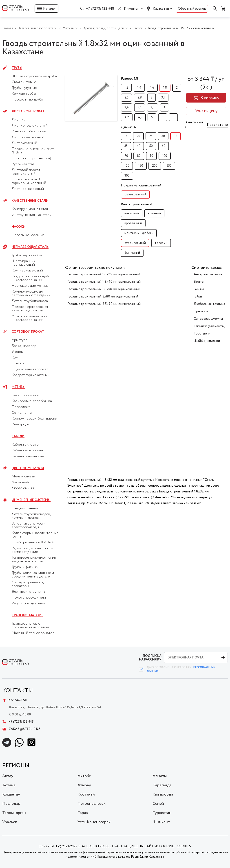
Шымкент (161, 822)
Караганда (162, 785)
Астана (9, 785)
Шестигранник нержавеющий (23, 263)
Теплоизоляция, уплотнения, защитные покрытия (34, 560)
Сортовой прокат (28, 332)
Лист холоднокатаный (30, 126)
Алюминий (20, 482)
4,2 (127, 117)
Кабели (18, 436)
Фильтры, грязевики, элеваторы (28, 584)
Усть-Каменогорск (94, 822)
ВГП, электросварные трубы (35, 76)
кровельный (133, 223)
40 (138, 146)
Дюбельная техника (209, 304)
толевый (161, 243)
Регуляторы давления (29, 603)
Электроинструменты (29, 592)
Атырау (84, 785)
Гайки (198, 296)
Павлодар (11, 804)
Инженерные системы (31, 500)
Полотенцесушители (29, 598)
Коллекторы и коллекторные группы (35, 535)
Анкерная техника (208, 274)
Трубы (17, 68)
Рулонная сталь (24, 164)
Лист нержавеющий (28, 189)
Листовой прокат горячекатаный (26, 172)
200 (155, 166)
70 (126, 156)
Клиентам (132, 9)
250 (169, 166)
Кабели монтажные (27, 450)
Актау (8, 776)
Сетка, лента (22, 413)
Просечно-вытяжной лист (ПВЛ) (33, 151)
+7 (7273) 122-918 (100, 9)
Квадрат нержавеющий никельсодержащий (30, 278)
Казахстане (217, 125)
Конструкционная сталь (31, 209)
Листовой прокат (28, 112)
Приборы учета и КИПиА (33, 542)
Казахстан (161, 9)
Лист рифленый (24, 143)
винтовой (132, 213)
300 (127, 176)
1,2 (126, 88)
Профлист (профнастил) (31, 158)
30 (163, 136)
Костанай (86, 794)
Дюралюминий (23, 488)
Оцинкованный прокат (30, 369)
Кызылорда (163, 794)
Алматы (160, 776)
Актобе (84, 776)
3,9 (153, 107)
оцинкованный (135, 195)
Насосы (19, 227)
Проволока (21, 407)
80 (139, 156)
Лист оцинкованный (28, 137)
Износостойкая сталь (29, 131)
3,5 (140, 107)
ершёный (154, 213)
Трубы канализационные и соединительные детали (33, 575)
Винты (199, 289)
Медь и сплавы (24, 477)
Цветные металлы (28, 468)
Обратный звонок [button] (192, 9)
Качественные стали (30, 201)
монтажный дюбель (139, 233)
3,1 (163, 98)
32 (176, 136)
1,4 (139, 88)
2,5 (126, 98)
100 (165, 156)
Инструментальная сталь (31, 215)
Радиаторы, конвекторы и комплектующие (32, 550)
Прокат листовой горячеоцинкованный (29, 181)
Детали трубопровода (30, 301)
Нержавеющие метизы (30, 286)
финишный (132, 253)
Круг (15, 358)
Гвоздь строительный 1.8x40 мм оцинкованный (104, 282)
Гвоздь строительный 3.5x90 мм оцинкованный (104, 304)
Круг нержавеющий (27, 271)
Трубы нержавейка (27, 255)
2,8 (140, 98)
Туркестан (162, 813)
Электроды (21, 424)
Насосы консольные (28, 235)
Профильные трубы (28, 100)
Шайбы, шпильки (207, 341)
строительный (135, 243)
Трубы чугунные (24, 88)
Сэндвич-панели (25, 508)
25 (151, 136)
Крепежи (201, 311)
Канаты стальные (25, 395)
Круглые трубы (24, 94)
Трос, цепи (202, 333)
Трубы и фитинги (25, 567)
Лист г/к (18, 120)
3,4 (127, 107)
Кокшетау (11, 794)
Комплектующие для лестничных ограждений (31, 293)
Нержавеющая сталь (30, 247)
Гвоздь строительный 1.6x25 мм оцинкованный (104, 274)
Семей (158, 804)
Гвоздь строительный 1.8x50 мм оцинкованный (104, 289)
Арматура (20, 340)
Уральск (10, 822)
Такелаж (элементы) (210, 326)
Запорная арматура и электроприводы (29, 525)
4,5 (140, 117)
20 (138, 136)
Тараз (83, 813)
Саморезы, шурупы (208, 319)
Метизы (19, 387)
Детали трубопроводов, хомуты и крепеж (31, 516)
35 (126, 146)
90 (151, 156)
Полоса (18, 363)
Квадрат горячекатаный (31, 375)
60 (164, 146)
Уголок (17, 352)
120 (127, 166)
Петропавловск (92, 804)
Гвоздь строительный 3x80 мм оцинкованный (103, 296)
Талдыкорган (14, 813)
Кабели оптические (28, 456)
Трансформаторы (28, 615)
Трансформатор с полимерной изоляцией (31, 625)
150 (141, 166)
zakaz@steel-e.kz (21, 729)
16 (126, 136)
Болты (199, 282)
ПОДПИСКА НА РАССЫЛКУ (150, 658)
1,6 (152, 88)
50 (151, 146)
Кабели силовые (25, 445)
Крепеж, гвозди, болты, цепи (34, 419)
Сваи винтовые (24, 82)
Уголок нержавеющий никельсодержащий (29, 318)
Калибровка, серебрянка (32, 401)
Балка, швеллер (24, 346)
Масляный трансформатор (33, 633)
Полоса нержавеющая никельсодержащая (30, 309)
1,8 (165, 88)
